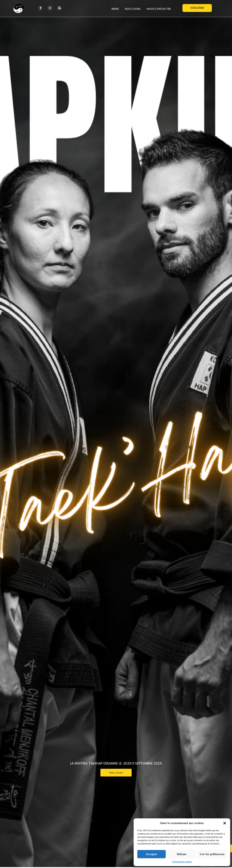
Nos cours (133, 9)
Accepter (151, 854)
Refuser (182, 854)
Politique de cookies (182, 862)
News (115, 9)
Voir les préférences (212, 854)
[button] (225, 823)
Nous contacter (159, 9)
